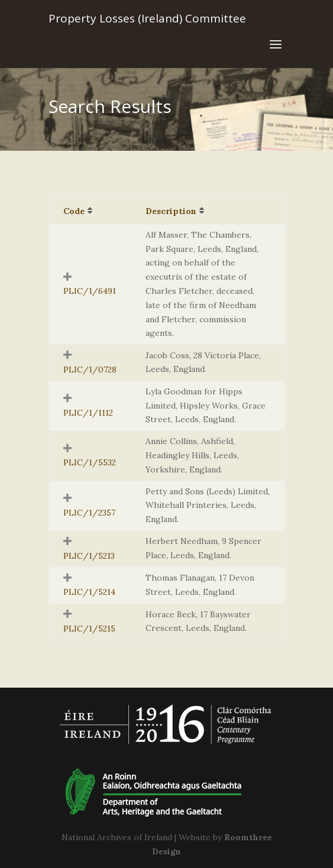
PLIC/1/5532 (90, 462)
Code (74, 211)
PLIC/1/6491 (90, 291)
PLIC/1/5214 (89, 592)
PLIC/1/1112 (88, 413)
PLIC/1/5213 (89, 556)
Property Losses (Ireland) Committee (147, 18)
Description (171, 211)
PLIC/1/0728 (90, 370)
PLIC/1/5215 (89, 629)
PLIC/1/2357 (89, 513)
